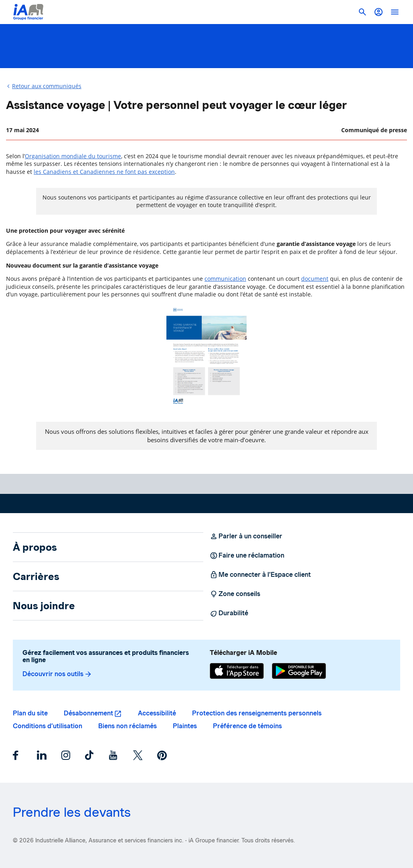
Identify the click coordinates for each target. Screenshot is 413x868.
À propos (35, 547)
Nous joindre (44, 606)
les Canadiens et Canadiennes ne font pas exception (104, 172)
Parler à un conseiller (246, 536)
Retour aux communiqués (47, 86)
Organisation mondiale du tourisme (73, 156)
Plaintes (185, 726)
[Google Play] (299, 672)
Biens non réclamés (128, 726)
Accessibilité (157, 713)
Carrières (36, 576)
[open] (395, 12)
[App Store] (237, 672)
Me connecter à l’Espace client (260, 575)
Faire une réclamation (247, 556)
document (315, 279)
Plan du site (30, 713)
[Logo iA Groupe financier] (28, 12)
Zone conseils (235, 594)
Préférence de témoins (247, 726)
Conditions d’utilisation (48, 726)
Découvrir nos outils (57, 674)
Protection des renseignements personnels (257, 713)
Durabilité (229, 613)
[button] (379, 12)
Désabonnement (88, 713)
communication (225, 279)
